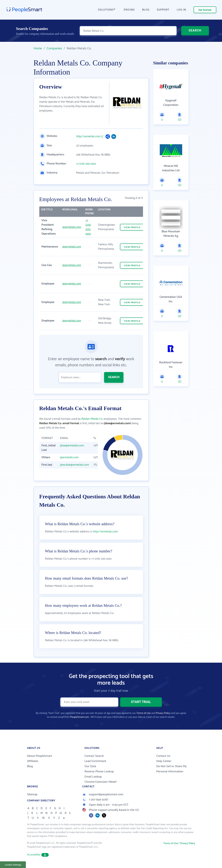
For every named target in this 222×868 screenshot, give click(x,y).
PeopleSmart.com (80, 717)
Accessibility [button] (38, 855)
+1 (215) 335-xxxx (86, 164)
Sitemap (32, 794)
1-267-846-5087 (95, 800)
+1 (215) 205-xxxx (88, 227)
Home (38, 48)
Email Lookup (93, 777)
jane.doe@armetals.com (74, 465)
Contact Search (94, 756)
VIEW (132, 227)
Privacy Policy (163, 713)
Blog (30, 766)
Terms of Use (143, 713)
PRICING (129, 10)
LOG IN (181, 10)
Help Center (164, 761)
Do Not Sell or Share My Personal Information (172, 769)
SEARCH (195, 30)
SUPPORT (163, 10)
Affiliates (33, 761)
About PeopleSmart (40, 756)
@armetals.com (72, 227)
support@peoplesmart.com (103, 794)
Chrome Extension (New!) (101, 782)
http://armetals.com (88, 137)
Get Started (205, 10)
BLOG (146, 10)
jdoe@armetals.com (72, 446)
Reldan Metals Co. (92, 419)
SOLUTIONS (107, 10)
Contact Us (163, 756)
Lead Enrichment (95, 761)
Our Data (90, 766)
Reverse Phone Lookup (99, 772)
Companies (54, 48)
